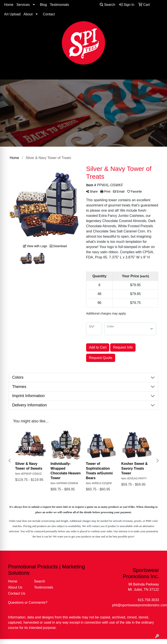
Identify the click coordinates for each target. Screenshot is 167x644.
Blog (43, 5)
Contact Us (17, 593)
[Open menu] (158, 73)
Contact (49, 14)
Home (9, 5)
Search (107, 5)
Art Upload (12, 14)
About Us (15, 587)
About (28, 14)
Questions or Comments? (28, 603)
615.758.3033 (148, 600)
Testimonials (59, 5)
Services (23, 5)
